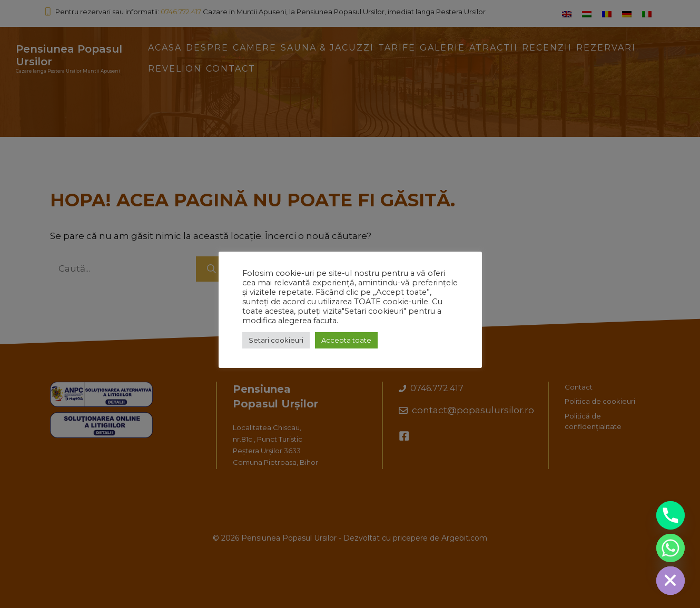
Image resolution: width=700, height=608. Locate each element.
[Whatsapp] (671, 548)
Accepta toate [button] (346, 340)
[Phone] (671, 515)
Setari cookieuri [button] (276, 340)
